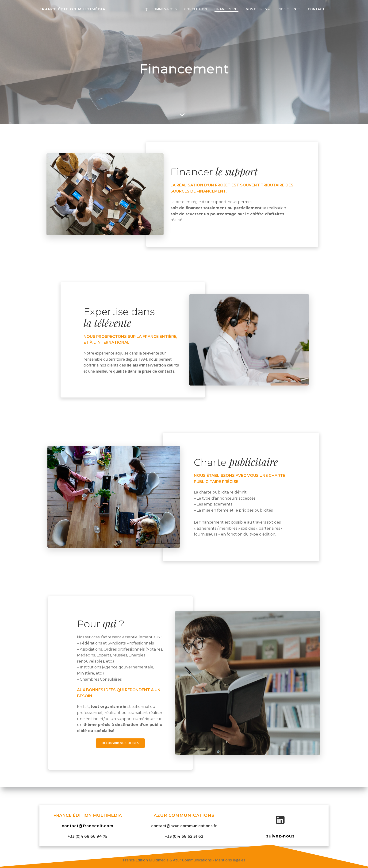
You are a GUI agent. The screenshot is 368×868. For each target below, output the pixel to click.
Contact (316, 9)
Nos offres (259, 9)
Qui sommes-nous (161, 9)
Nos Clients (289, 9)
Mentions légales (230, 860)
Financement (226, 9)
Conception (196, 9)
